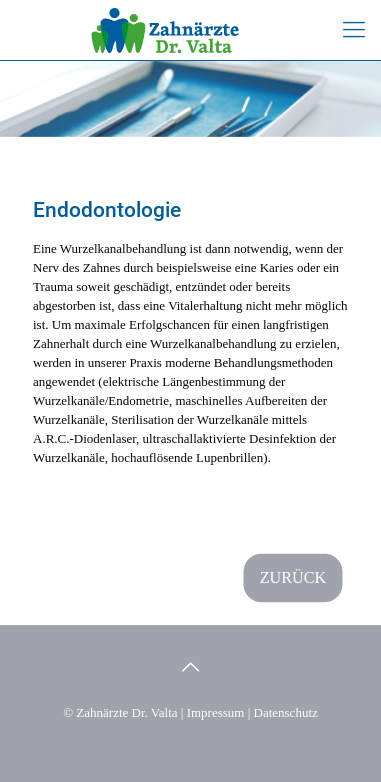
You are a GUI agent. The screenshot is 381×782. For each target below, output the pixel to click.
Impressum (216, 712)
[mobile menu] (354, 30)
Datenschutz (286, 712)
